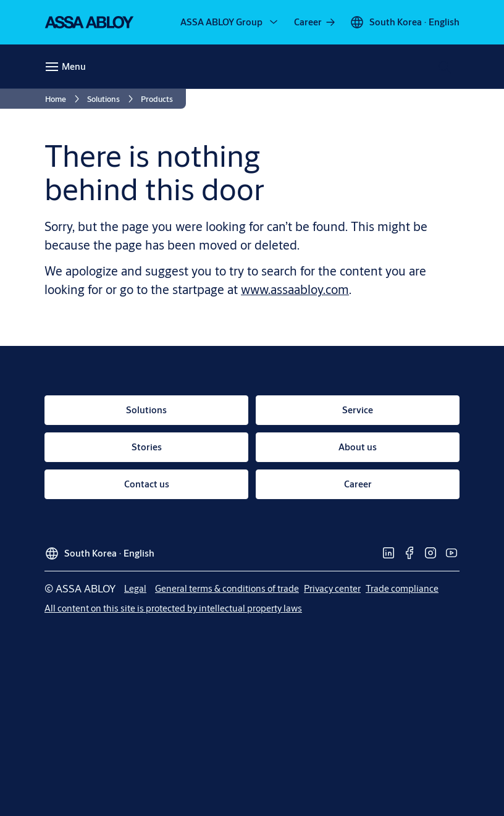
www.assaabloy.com (295, 289)
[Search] (445, 67)
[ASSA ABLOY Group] (230, 22)
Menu (74, 66)
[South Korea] (405, 22)
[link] (315, 22)
